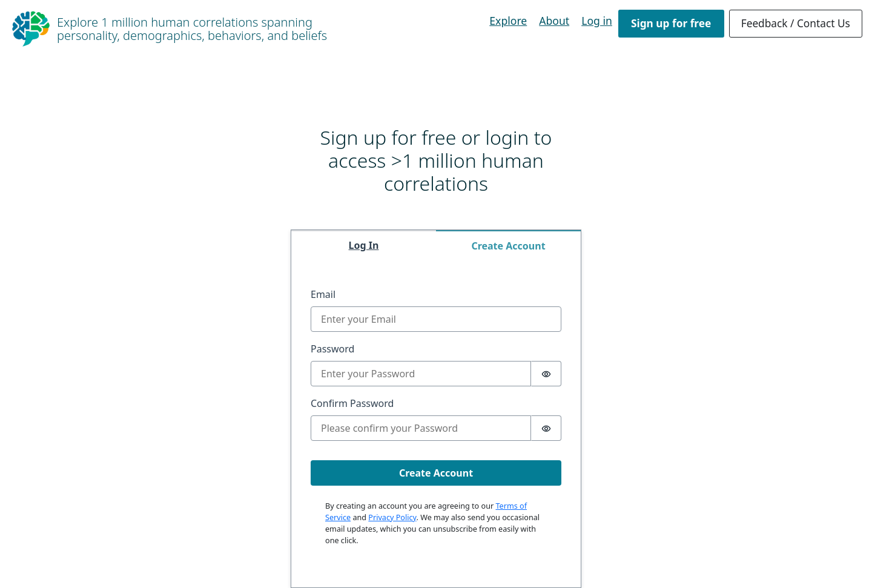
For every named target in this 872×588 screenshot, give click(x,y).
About (554, 21)
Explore (508, 21)
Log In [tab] (364, 245)
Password (332, 349)
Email (323, 294)
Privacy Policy (392, 517)
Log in (597, 21)
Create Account (436, 473)
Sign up (671, 23)
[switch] (546, 374)
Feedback (796, 23)
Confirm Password (352, 403)
